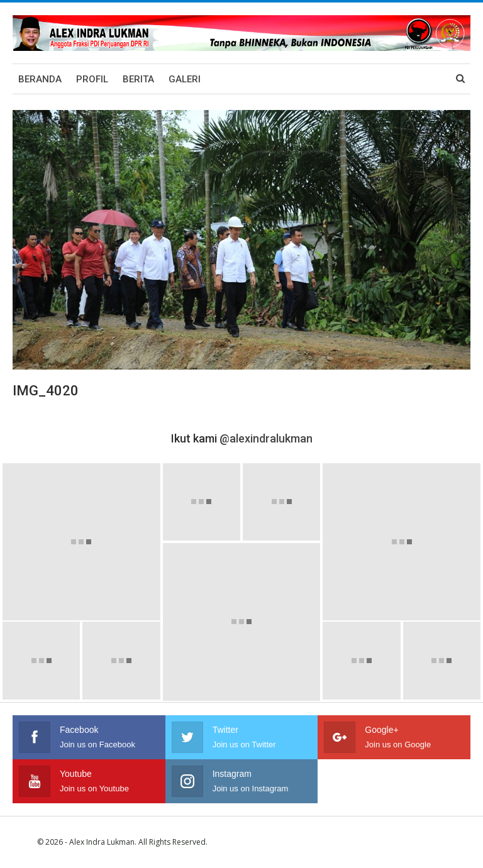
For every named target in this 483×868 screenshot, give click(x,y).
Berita (138, 79)
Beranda (40, 79)
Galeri (185, 79)
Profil (92, 79)
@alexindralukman (266, 438)
